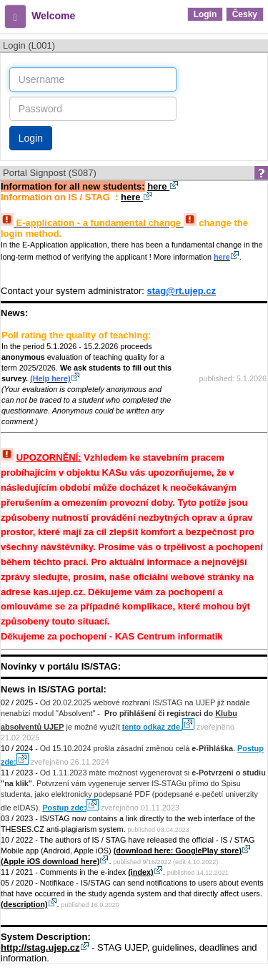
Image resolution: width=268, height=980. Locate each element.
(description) (29, 904)
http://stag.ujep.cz (45, 947)
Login (205, 14)
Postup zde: (70, 808)
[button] (15, 16)
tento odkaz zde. (158, 727)
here (163, 186)
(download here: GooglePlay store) (182, 851)
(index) (145, 872)
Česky (245, 14)
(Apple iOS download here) (55, 861)
